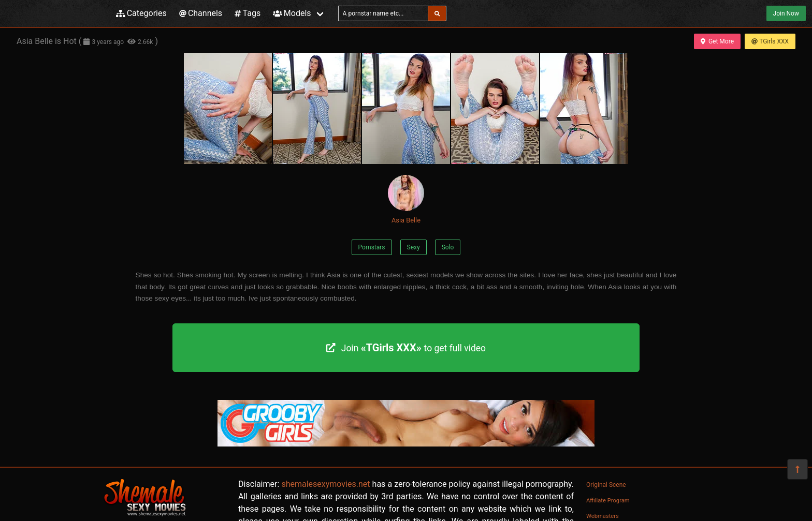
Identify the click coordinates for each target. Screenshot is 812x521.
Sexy (414, 247)
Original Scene (606, 485)
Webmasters (603, 516)
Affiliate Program (608, 501)
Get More (717, 41)
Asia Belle (406, 199)
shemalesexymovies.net (325, 484)
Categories (141, 13)
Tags (248, 13)
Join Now (786, 13)
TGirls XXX (770, 41)
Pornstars (372, 247)
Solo (448, 247)
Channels (201, 13)
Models (292, 13)
